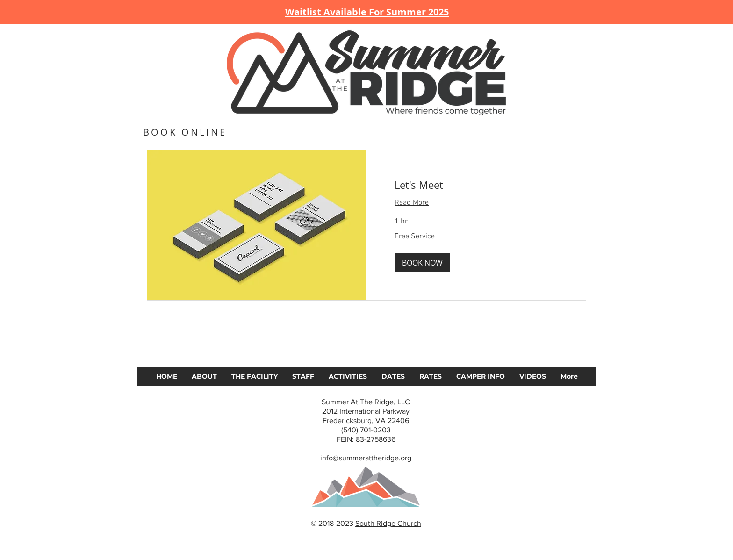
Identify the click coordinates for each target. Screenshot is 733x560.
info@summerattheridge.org (366, 458)
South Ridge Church (388, 523)
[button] (422, 263)
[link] (476, 185)
